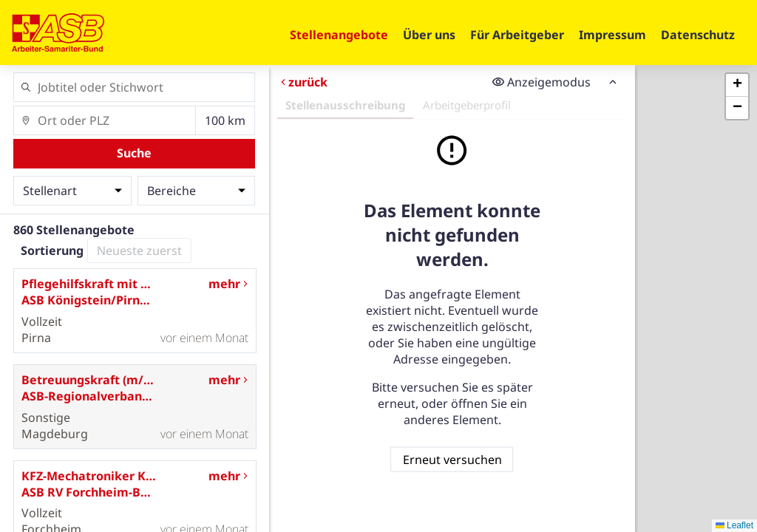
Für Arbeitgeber (517, 35)
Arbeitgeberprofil (466, 105)
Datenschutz (698, 35)
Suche (134, 153)
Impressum (612, 35)
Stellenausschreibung (344, 105)
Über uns (429, 35)
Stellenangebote (339, 35)
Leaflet (734, 525)
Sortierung (52, 250)
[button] (737, 85)
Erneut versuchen (452, 459)
